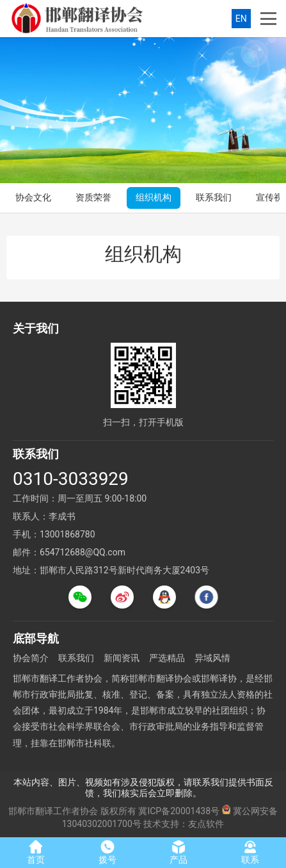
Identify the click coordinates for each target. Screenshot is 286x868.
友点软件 (206, 824)
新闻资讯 (122, 658)
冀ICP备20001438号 (179, 811)
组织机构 (154, 197)
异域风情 (212, 658)
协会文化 (33, 197)
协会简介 (31, 658)
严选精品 (167, 658)
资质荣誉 (93, 197)
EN (241, 19)
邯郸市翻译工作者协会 (53, 811)
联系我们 (214, 197)
